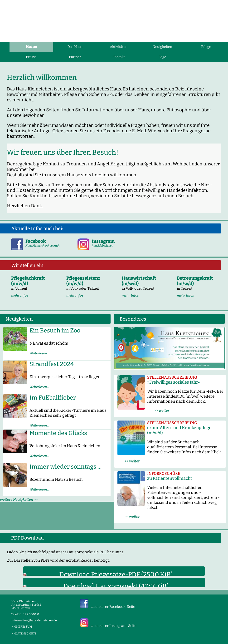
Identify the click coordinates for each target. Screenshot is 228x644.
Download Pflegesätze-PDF (116, 575)
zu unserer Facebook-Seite (113, 607)
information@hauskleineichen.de (34, 620)
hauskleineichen (102, 246)
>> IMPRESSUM (22, 627)
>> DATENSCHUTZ (24, 634)
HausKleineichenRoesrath (42, 246)
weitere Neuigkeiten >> (19, 500)
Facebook (36, 241)
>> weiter (158, 411)
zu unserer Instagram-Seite (114, 626)
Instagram (103, 241)
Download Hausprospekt (116, 586)
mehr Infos (20, 295)
